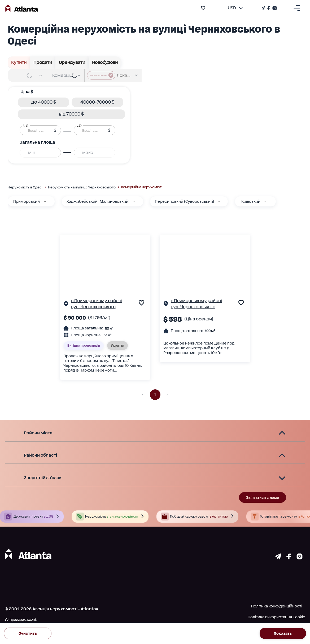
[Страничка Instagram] (274, 8)
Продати (43, 63)
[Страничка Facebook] (269, 8)
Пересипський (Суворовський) (184, 201)
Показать (283, 633)
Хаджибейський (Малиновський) (98, 201)
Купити (19, 63)
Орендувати (72, 63)
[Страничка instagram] (300, 558)
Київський (251, 201)
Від (26, 125)
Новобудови (105, 63)
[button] (43, 102)
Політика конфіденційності (277, 606)
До (80, 125)
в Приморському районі (97, 301)
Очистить (28, 633)
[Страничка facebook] (289, 558)
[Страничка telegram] (278, 558)
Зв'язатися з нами (263, 497)
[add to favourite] (203, 8)
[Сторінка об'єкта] (66, 305)
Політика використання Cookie (276, 617)
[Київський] (265, 202)
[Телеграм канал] (264, 8)
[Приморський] (45, 202)
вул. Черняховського (93, 307)
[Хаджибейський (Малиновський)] (134, 202)
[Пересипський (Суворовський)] (219, 202)
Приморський (27, 201)
